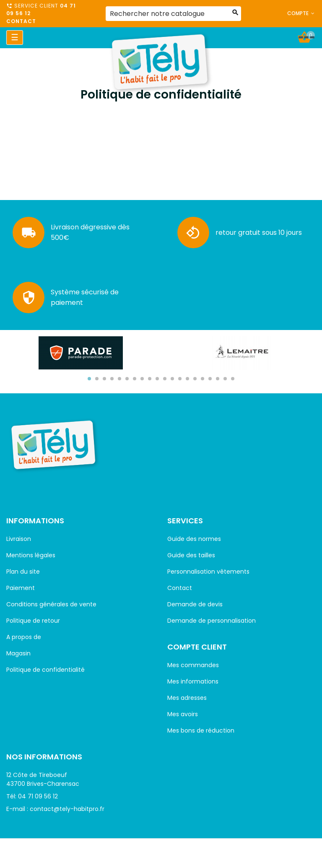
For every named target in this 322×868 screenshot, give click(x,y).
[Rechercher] (173, 14)
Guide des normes (194, 539)
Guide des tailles (191, 555)
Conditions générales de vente (51, 604)
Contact (21, 21)
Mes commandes (193, 665)
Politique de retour (33, 621)
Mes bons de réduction (201, 730)
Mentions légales (31, 555)
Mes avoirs (183, 714)
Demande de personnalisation (212, 621)
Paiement (21, 588)
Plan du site (23, 572)
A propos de (24, 637)
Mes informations (193, 681)
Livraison (19, 539)
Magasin (18, 653)
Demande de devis (195, 604)
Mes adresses (187, 698)
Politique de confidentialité (45, 670)
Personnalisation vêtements (208, 572)
